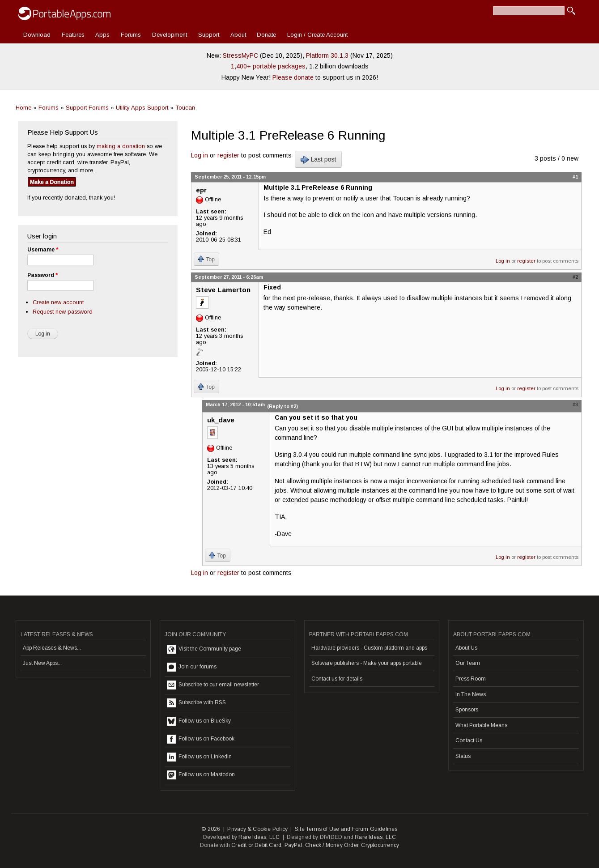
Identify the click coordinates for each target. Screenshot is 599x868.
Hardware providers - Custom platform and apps (369, 648)
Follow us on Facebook (201, 739)
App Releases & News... (52, 648)
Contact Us (469, 740)
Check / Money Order (332, 845)
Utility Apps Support (142, 108)
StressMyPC (240, 55)
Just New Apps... (42, 663)
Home (23, 108)
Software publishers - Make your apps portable (367, 663)
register (228, 155)
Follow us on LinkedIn (199, 757)
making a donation (121, 146)
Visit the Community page (204, 649)
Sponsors (467, 710)
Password (42, 275)
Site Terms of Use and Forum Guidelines (346, 829)
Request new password (63, 312)
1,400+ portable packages (268, 66)
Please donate (293, 77)
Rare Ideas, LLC (259, 837)
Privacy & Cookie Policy (257, 829)
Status (463, 756)
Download (37, 35)
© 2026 (211, 829)
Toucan (185, 108)
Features (73, 35)
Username (43, 250)
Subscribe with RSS (196, 703)
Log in (200, 155)
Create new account (58, 302)
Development (170, 35)
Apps (102, 35)
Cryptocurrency (380, 845)
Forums (131, 35)
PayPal (293, 845)
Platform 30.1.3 (327, 55)
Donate (266, 35)
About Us (466, 648)
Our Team (468, 663)
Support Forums (87, 108)
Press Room (471, 679)
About (238, 35)
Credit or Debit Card (256, 845)
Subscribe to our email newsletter (213, 685)
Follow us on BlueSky (199, 721)
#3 (575, 404)
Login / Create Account (317, 35)
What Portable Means (481, 725)
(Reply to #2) (283, 406)
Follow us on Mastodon (201, 775)
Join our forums (192, 667)
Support (209, 35)
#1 (575, 177)
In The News (471, 694)
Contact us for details (337, 679)
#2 (575, 277)
